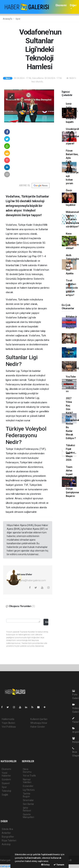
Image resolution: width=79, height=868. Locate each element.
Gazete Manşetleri (28, 816)
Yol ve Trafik (29, 776)
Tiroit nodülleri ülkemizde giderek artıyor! (72, 288)
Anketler (6, 833)
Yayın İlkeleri (8, 723)
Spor (18, 19)
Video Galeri (76, 708)
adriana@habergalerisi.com (31, 580)
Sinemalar (28, 800)
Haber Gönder (38, 727)
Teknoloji (6, 791)
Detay (45, 865)
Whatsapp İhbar (39, 723)
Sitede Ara (7, 829)
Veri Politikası (9, 727)
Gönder (47, 622)
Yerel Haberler (6, 774)
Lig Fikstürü (29, 790)
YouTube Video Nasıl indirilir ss (71, 384)
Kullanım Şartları (39, 719)
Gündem (6, 779)
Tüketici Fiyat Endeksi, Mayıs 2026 (71, 453)
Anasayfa (8, 19)
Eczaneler (28, 786)
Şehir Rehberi (27, 809)
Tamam (59, 865)
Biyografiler (8, 837)
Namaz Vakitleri (27, 781)
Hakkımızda (8, 719)
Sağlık (5, 795)
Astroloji (6, 844)
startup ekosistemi (10, 866)
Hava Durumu (27, 770)
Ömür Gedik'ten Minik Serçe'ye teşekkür (71, 198)
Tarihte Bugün (27, 795)
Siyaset (6, 783)
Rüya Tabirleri (9, 841)
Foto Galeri (76, 695)
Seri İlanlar (28, 804)
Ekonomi (61, 5)
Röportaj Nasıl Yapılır (71, 338)
